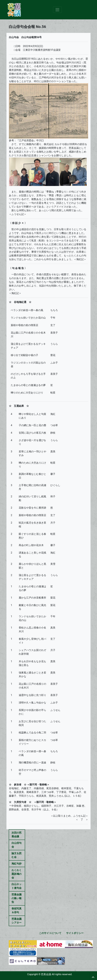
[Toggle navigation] (57, 10)
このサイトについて (50, 933)
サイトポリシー (75, 933)
